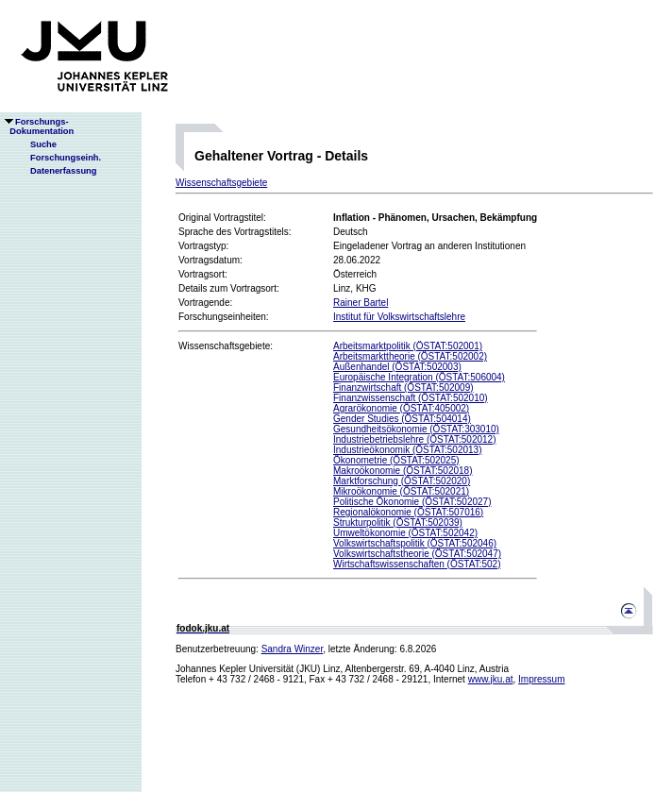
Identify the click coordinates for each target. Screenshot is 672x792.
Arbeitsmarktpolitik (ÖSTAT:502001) (408, 346)
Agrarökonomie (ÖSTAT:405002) (401, 408)
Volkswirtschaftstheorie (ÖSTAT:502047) (417, 554)
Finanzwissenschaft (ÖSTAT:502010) (411, 398)
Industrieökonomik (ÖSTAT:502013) (407, 450)
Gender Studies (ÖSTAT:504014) (402, 419)
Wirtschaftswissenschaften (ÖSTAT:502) (417, 564)
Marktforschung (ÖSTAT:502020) (402, 481)
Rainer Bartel (361, 303)
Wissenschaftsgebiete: (226, 346)
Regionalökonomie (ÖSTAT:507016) (408, 512)
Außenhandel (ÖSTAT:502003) (397, 367)
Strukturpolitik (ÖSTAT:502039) (398, 522)
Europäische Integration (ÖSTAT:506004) (419, 377)
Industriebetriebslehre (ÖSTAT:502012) (415, 439)
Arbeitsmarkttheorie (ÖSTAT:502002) (410, 356)
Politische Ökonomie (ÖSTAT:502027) (412, 502)
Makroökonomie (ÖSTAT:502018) (403, 471)
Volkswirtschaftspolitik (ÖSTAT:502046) (415, 543)
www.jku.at (491, 679)
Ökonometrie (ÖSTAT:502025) (396, 460)
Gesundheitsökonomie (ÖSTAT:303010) (416, 429)
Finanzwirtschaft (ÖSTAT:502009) (403, 388)
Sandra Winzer (293, 649)
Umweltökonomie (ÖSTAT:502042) (405, 533)
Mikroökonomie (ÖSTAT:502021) (401, 491)
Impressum (541, 679)
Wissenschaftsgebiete (221, 183)
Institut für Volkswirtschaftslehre (399, 317)
